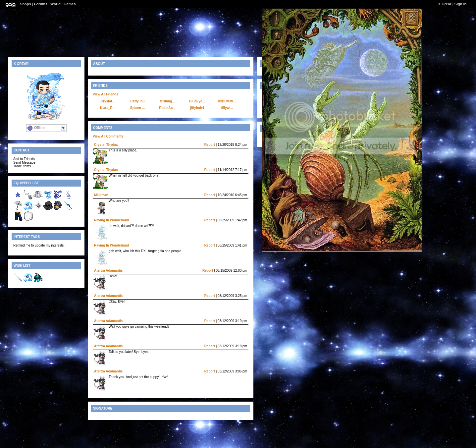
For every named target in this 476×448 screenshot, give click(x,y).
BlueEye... (197, 101)
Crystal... (108, 101)
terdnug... (167, 101)
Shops (26, 4)
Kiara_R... (108, 108)
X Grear (445, 4)
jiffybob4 (197, 108)
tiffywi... (227, 108)
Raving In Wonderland (111, 220)
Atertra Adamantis (108, 271)
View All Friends (106, 94)
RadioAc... (167, 108)
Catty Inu (138, 101)
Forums (41, 4)
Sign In (461, 4)
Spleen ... (137, 108)
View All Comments (108, 136)
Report (210, 145)
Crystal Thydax (106, 145)
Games (70, 4)
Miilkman (101, 195)
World (55, 4)
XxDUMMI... (227, 101)
